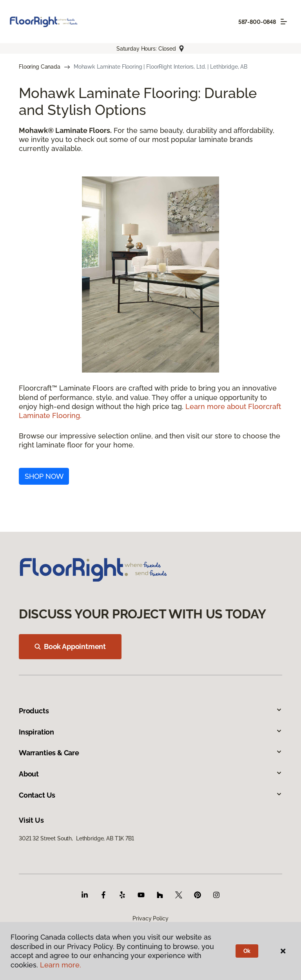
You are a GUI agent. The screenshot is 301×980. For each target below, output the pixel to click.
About (150, 774)
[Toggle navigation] (284, 22)
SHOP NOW (44, 476)
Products (150, 711)
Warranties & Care (150, 753)
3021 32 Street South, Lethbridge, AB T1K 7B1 (76, 838)
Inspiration (150, 732)
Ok (247, 951)
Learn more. (61, 965)
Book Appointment (70, 646)
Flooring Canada (40, 67)
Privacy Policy (150, 918)
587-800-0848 (257, 22)
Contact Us (150, 795)
